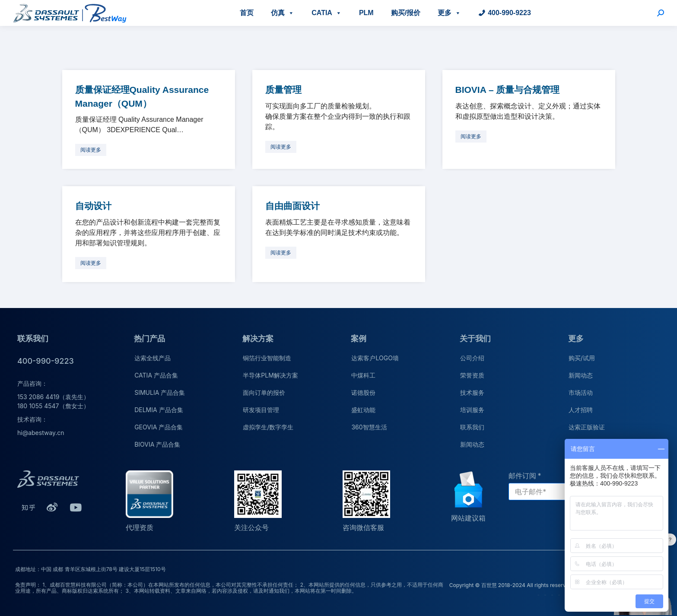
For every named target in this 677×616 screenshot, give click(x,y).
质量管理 (283, 90)
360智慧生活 (369, 427)
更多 (449, 13)
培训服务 (472, 410)
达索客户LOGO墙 (375, 358)
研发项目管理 (261, 410)
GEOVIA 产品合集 (159, 427)
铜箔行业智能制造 (267, 358)
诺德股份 (363, 392)
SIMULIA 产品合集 (160, 392)
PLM (366, 13)
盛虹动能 (363, 410)
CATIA (327, 13)
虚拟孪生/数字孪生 (268, 427)
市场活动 (581, 392)
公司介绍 (472, 358)
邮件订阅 (522, 476)
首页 (247, 13)
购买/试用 (582, 358)
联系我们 (472, 427)
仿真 (283, 13)
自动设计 (93, 206)
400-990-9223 (509, 13)
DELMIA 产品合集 (159, 410)
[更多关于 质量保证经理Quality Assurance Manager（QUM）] (91, 150)
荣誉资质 (472, 375)
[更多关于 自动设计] (91, 263)
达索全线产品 (153, 358)
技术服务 (472, 392)
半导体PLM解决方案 (270, 375)
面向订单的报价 (264, 392)
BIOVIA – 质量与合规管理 (508, 90)
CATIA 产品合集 (156, 375)
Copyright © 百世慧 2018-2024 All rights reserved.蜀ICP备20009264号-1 (539, 585)
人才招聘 (581, 410)
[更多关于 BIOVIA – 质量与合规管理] (471, 137)
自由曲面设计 (292, 206)
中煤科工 (363, 375)
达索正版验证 (587, 427)
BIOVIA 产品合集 (157, 444)
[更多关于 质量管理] (281, 147)
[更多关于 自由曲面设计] (281, 253)
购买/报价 (406, 13)
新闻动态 (472, 444)
